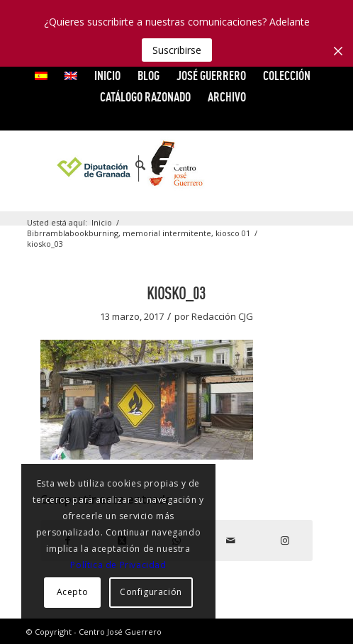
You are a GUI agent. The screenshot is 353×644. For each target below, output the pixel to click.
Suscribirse (177, 50)
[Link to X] (252, 165)
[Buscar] (133, 165)
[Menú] (165, 165)
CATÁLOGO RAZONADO (145, 97)
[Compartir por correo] (231, 540)
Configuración (151, 592)
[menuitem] (41, 76)
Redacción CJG (222, 316)
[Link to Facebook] (231, 165)
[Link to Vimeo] (274, 165)
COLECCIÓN (287, 76)
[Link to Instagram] (316, 165)
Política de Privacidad (118, 565)
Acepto (73, 592)
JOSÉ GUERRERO (211, 76)
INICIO (107, 76)
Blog (149, 76)
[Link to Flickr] (295, 165)
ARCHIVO (227, 97)
